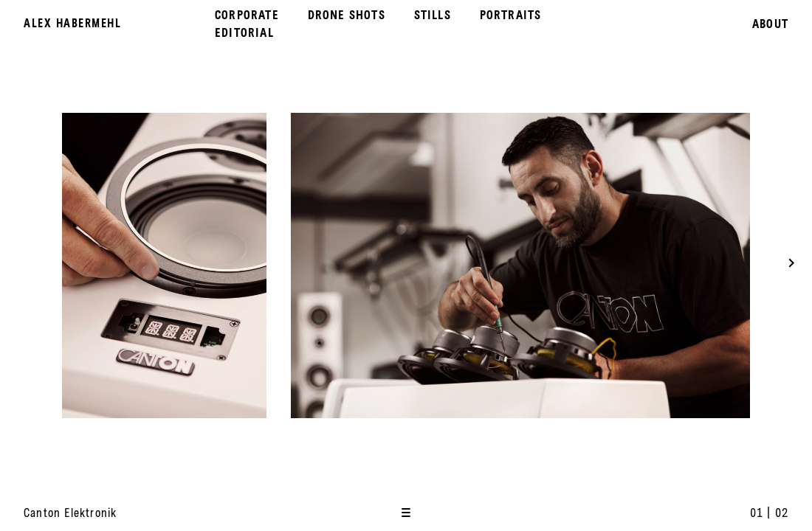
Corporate (247, 15)
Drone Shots (347, 15)
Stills (433, 15)
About (770, 24)
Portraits (511, 15)
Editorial (244, 32)
